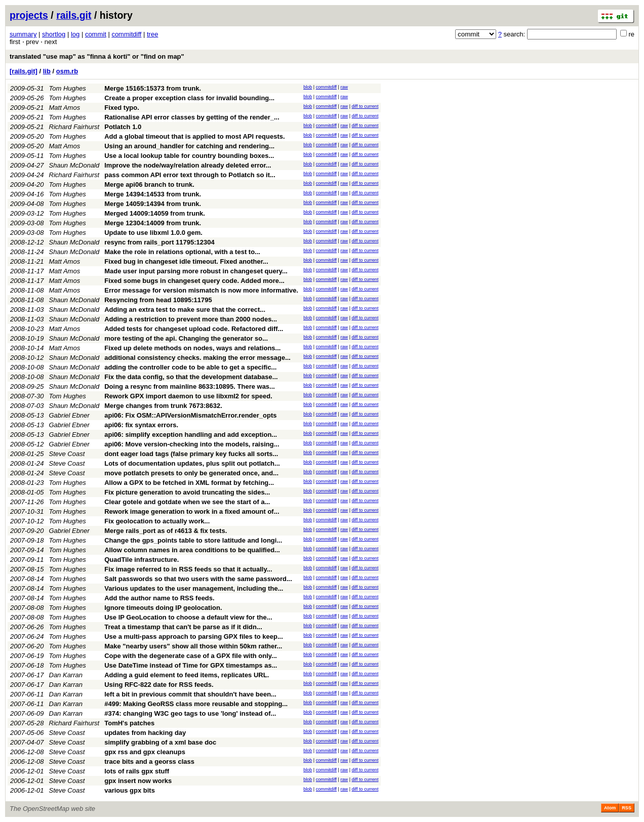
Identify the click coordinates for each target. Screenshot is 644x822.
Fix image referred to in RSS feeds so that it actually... (188, 569)
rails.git (74, 15)
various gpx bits (130, 790)
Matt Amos (65, 108)
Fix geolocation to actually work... (157, 521)
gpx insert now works (138, 781)
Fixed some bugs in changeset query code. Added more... (194, 281)
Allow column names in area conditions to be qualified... (192, 550)
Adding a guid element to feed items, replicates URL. (187, 675)
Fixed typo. (122, 108)
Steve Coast (67, 454)
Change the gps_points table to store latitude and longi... (193, 540)
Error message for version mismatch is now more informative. (201, 290)
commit (96, 34)
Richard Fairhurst (74, 127)
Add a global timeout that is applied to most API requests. (194, 136)
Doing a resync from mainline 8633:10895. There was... (190, 386)
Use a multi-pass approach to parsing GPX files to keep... (194, 636)
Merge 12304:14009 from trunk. (153, 223)
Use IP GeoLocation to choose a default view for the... (188, 617)
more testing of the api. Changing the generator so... (186, 338)
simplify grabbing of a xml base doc (160, 742)
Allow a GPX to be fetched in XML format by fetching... (189, 483)
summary (23, 34)
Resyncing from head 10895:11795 (158, 300)
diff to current (365, 106)
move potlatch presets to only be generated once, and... (191, 473)
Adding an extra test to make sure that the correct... (185, 310)
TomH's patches (129, 723)
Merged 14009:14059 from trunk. (155, 213)
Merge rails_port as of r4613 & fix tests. (166, 531)
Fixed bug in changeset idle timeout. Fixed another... (186, 261)
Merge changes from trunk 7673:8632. (163, 406)
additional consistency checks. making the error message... (197, 358)
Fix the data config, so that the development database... (191, 377)
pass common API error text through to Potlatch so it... (190, 175)
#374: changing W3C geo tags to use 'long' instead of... (190, 713)
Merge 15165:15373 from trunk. (153, 88)
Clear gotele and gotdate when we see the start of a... (187, 502)
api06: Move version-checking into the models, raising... (192, 444)
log (75, 34)
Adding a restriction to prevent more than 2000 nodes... (191, 319)
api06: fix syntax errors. (141, 425)
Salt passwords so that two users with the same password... (198, 579)
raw (344, 87)
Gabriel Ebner (69, 415)
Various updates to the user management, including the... (194, 588)
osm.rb (67, 71)
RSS (627, 808)
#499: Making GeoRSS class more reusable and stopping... (196, 704)
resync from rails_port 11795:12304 (159, 242)
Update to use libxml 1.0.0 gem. (153, 233)
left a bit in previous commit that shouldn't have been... (190, 694)
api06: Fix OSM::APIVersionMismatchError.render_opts (190, 415)
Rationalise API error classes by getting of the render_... (192, 117)
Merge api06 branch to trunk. (149, 184)
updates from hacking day (145, 733)
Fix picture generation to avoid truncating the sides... (187, 492)
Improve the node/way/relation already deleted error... (188, 165)
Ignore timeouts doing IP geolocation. (163, 608)
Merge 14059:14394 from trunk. (153, 204)
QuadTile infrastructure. (142, 560)
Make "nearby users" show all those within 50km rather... (193, 646)
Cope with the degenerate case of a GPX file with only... (191, 656)
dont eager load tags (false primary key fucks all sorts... (191, 454)
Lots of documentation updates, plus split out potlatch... (192, 463)
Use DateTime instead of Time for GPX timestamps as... (191, 665)
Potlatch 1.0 (123, 127)
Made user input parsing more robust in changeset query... (196, 271)
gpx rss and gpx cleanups (145, 752)
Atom (610, 808)
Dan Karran (66, 675)
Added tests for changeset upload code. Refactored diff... (194, 329)
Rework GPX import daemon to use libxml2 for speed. (188, 396)
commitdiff (126, 34)
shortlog (54, 34)
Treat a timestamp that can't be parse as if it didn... (183, 627)
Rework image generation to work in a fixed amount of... (192, 511)
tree (152, 34)
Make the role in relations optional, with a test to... (182, 252)
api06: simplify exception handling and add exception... (191, 435)
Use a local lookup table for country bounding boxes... (189, 156)
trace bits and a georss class (149, 762)
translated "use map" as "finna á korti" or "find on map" (97, 56)
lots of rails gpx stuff (137, 771)
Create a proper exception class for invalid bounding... (189, 98)
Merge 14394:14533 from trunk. (153, 194)
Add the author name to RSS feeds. (159, 598)
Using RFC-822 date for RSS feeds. (159, 685)
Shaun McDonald (74, 165)
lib (47, 71)
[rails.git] (24, 71)
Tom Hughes (68, 88)
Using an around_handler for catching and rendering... (189, 146)
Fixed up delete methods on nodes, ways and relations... (192, 348)
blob (308, 87)
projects (29, 15)
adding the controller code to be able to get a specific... (190, 367)
